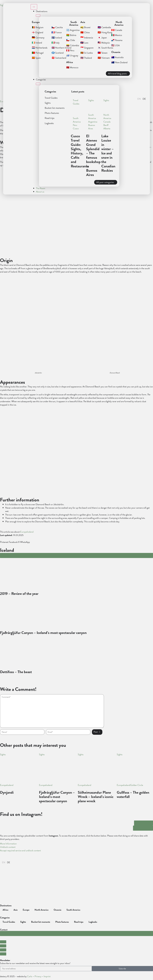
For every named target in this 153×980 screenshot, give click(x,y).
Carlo (30, 976)
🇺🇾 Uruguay (72, 55)
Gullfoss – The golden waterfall (133, 795)
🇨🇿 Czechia (57, 27)
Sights (48, 103)
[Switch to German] (9, 862)
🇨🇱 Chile (71, 40)
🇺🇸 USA (116, 45)
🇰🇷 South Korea (105, 48)
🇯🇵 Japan (102, 38)
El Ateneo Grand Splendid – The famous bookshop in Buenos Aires (93, 155)
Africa (5, 910)
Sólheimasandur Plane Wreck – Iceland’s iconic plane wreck (96, 797)
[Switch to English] (139, 99)
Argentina (93, 122)
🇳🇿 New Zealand (119, 62)
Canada (107, 122)
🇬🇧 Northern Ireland (61, 48)
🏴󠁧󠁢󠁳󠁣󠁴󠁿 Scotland (58, 53)
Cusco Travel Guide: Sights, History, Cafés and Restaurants (80, 151)
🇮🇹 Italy (56, 43)
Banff (106, 125)
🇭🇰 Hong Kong (105, 32)
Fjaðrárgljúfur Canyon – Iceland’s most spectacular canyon (57, 797)
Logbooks (49, 123)
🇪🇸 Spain (36, 58)
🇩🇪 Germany (38, 38)
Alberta (107, 128)
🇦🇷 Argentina (73, 30)
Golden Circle (137, 785)
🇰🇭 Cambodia (104, 27)
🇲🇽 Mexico (117, 35)
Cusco (76, 128)
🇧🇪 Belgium (38, 27)
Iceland (30, 532)
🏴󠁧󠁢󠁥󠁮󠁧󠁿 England (37, 32)
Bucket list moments (55, 108)
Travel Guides (51, 98)
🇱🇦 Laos (84, 43)
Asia (16, 910)
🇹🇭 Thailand (86, 58)
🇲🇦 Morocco (72, 67)
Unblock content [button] (8, 847)
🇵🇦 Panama (117, 40)
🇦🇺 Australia (117, 57)
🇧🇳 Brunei (85, 27)
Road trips (50, 118)
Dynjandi (7, 792)
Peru (75, 125)
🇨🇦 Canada (117, 30)
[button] (134, 100)
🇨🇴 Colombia (73, 45)
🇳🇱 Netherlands (40, 48)
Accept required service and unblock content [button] (20, 850)
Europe (24, 532)
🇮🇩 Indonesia (87, 38)
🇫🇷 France (57, 32)
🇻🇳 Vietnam (104, 58)
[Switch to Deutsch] (144, 99)
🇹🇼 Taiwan (103, 53)
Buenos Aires (92, 127)
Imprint (47, 976)
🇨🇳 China (85, 32)
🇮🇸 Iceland (57, 38)
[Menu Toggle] (34, 7)
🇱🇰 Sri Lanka (87, 53)
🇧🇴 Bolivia (71, 35)
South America (77, 120)
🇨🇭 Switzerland (59, 58)
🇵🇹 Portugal (38, 53)
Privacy (38, 976)
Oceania (57, 910)
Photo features (52, 113)
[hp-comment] (52, 711)
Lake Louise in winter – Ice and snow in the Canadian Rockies (108, 153)
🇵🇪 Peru (70, 50)
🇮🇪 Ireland (37, 43)
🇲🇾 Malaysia (104, 43)
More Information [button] (8, 844)
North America (107, 117)
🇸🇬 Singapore (87, 48)
